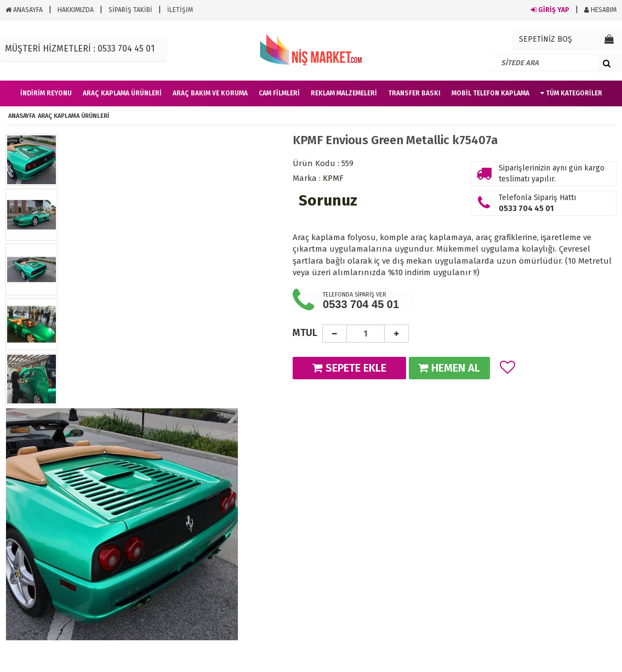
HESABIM (600, 10)
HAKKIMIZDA (76, 10)
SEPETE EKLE (349, 368)
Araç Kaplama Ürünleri (73, 116)
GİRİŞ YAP (550, 10)
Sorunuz (328, 200)
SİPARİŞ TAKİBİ (130, 10)
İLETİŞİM (180, 10)
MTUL (305, 333)
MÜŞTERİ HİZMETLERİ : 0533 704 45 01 (80, 49)
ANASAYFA (24, 10)
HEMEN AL (449, 368)
